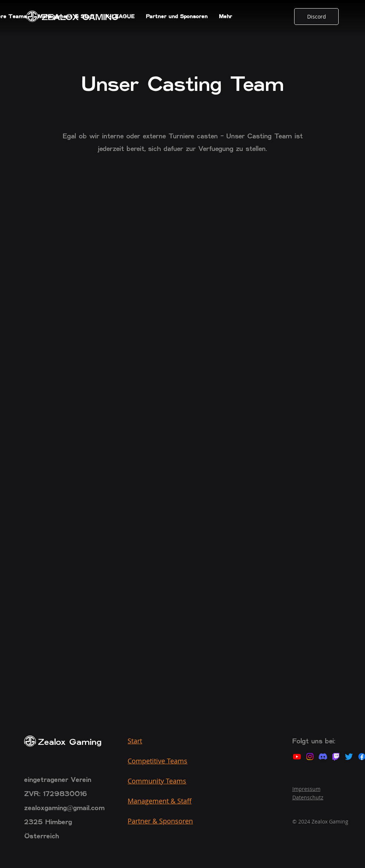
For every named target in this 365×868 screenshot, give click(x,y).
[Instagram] (310, 757)
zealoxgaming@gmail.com (64, 808)
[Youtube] (297, 757)
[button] (66, 17)
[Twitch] (336, 757)
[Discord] (316, 17)
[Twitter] (349, 757)
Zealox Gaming (70, 742)
